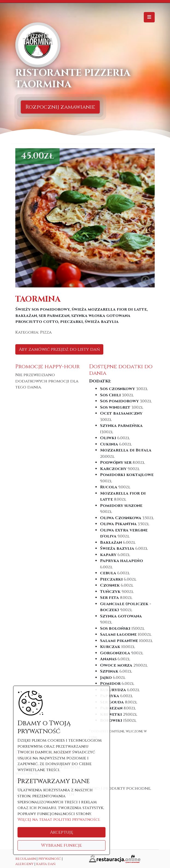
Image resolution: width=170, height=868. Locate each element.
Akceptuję (62, 832)
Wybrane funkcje (61, 845)
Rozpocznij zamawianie (60, 107)
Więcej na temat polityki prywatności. (59, 820)
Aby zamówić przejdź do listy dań (59, 349)
